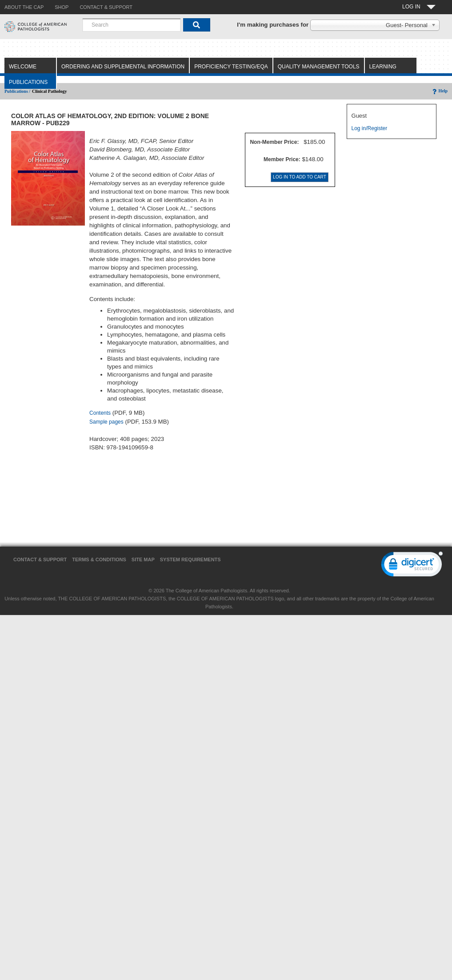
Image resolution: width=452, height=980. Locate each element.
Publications (28, 82)
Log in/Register (370, 128)
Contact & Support (40, 559)
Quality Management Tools (319, 67)
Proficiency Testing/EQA (231, 67)
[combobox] (132, 25)
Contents (100, 413)
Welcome (23, 67)
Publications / (17, 91)
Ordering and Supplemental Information (123, 67)
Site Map (143, 559)
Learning (383, 67)
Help (439, 91)
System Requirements (190, 559)
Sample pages (106, 422)
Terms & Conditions (99, 559)
